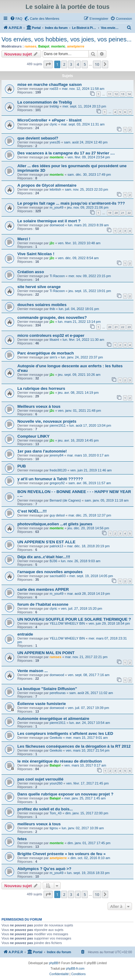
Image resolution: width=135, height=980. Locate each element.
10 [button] (97, 64)
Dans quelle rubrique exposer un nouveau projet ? (65, 794)
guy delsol (57, 515)
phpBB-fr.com (75, 969)
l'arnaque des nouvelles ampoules (50, 572)
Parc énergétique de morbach (46, 353)
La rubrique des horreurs (41, 388)
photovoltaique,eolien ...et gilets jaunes (55, 524)
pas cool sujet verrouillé (40, 779)
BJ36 (53, 561)
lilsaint (54, 340)
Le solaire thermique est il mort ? (49, 221)
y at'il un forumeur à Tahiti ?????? (50, 479)
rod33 (54, 89)
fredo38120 (58, 470)
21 (123, 213)
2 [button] (64, 64)
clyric (53, 124)
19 (110, 213)
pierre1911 (58, 425)
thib (52, 309)
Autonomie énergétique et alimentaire (53, 719)
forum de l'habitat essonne (43, 604)
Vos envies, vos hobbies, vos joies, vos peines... (67, 39)
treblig (54, 106)
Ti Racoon (57, 276)
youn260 (56, 783)
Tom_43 (56, 813)
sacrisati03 (58, 576)
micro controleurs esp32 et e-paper (51, 335)
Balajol (44, 46)
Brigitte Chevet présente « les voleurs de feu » (62, 854)
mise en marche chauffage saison (50, 85)
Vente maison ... (33, 671)
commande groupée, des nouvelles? (52, 317)
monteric (58, 46)
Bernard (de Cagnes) (65, 500)
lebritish (55, 189)
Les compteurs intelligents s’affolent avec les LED (65, 733)
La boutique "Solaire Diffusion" (47, 689)
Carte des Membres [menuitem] (45, 19)
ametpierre (76, 46)
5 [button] (85, 64)
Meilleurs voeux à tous (39, 406)
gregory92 (57, 483)
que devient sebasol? (38, 138)
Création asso (31, 272)
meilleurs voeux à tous (39, 824)
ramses (31, 46)
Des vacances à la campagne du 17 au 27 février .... (66, 153)
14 (129, 94)
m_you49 (57, 207)
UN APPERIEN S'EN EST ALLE (46, 542)
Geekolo (56, 738)
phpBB (54, 963)
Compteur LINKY (34, 436)
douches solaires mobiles (42, 305)
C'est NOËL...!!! (32, 511)
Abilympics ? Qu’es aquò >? (44, 869)
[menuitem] (16, 19)
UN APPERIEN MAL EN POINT (46, 653)
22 (129, 213)
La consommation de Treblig (45, 102)
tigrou (54, 828)
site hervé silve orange (39, 287)
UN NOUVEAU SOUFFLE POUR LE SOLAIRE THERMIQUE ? (74, 619)
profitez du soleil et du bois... (45, 809)
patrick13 (57, 546)
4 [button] (78, 64)
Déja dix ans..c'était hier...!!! (44, 557)
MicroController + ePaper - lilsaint (50, 120)
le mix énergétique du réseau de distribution (60, 761)
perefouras (58, 693)
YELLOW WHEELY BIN (67, 623)
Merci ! (24, 239)
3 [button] (71, 64)
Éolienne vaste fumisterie (42, 704)
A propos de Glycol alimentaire (47, 185)
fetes (22, 839)
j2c (52, 243)
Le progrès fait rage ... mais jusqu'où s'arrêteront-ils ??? (71, 203)
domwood (57, 225)
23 (129, 327)
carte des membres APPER (43, 589)
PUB (22, 466)
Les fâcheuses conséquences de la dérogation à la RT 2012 (74, 746)
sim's (53, 357)
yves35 (55, 142)
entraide (25, 634)
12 (116, 94)
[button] (48, 64)
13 (123, 94)
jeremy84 (57, 455)
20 (116, 213)
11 (110, 94)
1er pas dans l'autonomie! (42, 451)
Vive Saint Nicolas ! (36, 254)
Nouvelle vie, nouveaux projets (47, 421)
